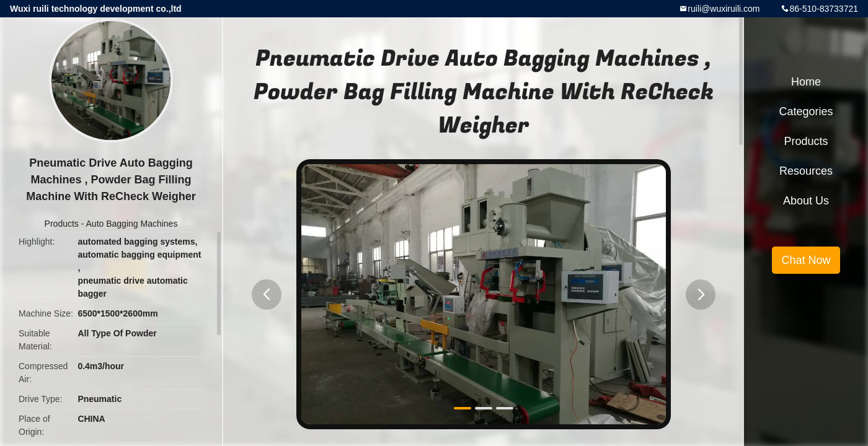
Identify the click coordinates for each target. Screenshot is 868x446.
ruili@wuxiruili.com (724, 9)
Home (806, 82)
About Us (806, 201)
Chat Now (806, 260)
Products (62, 224)
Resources (806, 171)
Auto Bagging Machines (132, 224)
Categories (806, 111)
